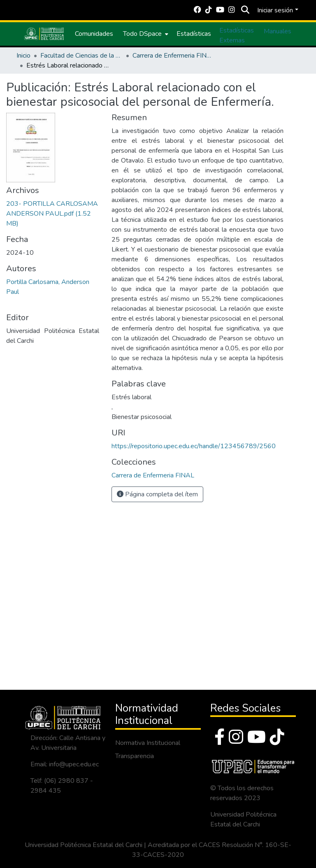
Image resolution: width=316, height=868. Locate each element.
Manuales (278, 31)
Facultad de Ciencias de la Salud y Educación (81, 56)
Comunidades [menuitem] (94, 34)
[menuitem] (145, 34)
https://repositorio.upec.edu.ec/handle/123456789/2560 (194, 446)
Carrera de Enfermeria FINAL (174, 56)
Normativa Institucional (148, 743)
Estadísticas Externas (237, 35)
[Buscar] (245, 10)
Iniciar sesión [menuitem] (275, 10)
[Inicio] (44, 34)
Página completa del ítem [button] (157, 494)
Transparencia (135, 756)
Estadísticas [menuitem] (194, 34)
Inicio (23, 56)
